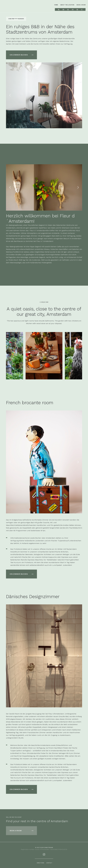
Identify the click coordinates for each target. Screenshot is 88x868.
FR (73, 9)
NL (59, 9)
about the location (67, 5)
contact (49, 863)
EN (63, 9)
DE (77, 9)
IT (82, 9)
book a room (81, 5)
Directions (40, 863)
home (56, 5)
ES (68, 9)
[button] (10, 95)
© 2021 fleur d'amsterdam (44, 848)
